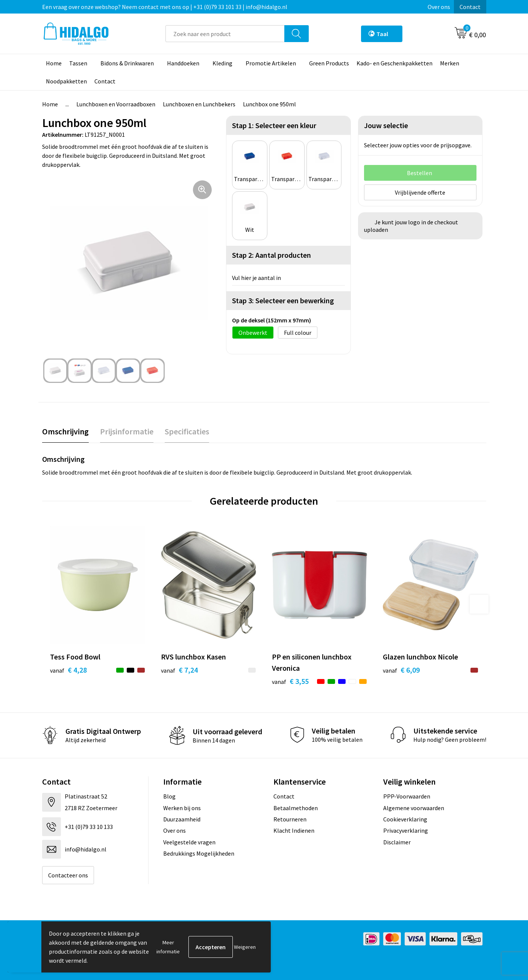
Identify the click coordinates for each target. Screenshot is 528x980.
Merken (450, 63)
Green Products (329, 63)
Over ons (439, 7)
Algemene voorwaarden (414, 808)
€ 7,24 (179, 670)
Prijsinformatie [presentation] (127, 431)
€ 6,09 (401, 670)
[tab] (65, 432)
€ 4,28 (68, 670)
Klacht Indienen (294, 830)
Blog (169, 796)
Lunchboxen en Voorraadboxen (116, 104)
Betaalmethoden (296, 808)
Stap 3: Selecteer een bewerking (283, 300)
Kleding (222, 63)
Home (54, 63)
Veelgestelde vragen (189, 842)
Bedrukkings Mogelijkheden (199, 853)
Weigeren (245, 947)
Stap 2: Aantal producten (272, 255)
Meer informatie (168, 947)
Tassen (78, 63)
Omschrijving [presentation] (65, 431)
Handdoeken (183, 63)
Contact (470, 7)
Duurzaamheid (182, 819)
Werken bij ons (182, 808)
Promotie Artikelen (271, 63)
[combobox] (225, 34)
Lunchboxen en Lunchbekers (199, 104)
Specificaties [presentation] (187, 431)
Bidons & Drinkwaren (127, 63)
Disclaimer (397, 842)
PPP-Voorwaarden (407, 796)
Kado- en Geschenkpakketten (394, 63)
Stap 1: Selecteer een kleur (274, 125)
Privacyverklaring (406, 830)
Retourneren (290, 819)
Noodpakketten (66, 81)
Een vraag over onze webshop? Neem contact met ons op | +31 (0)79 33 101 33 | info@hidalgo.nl (165, 7)
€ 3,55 (290, 681)
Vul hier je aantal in (256, 278)
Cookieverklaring (405, 819)
